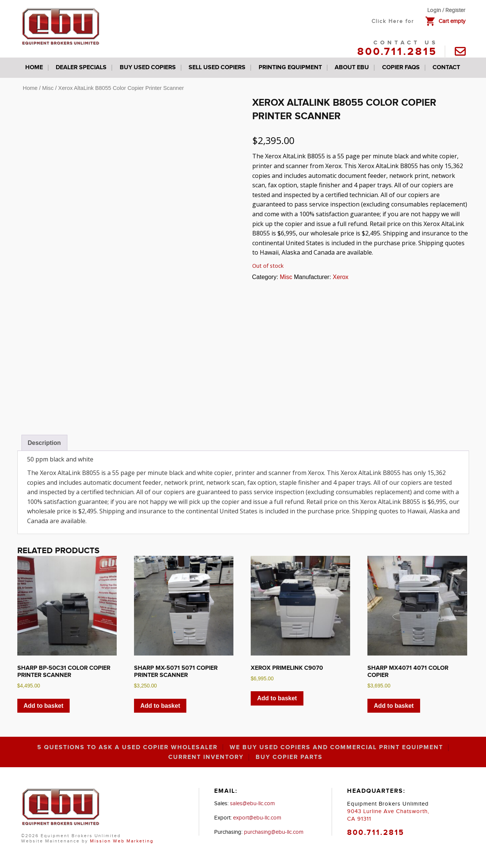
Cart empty (452, 21)
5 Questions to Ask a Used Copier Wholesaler (127, 748)
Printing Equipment (290, 68)
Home (34, 68)
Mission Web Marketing (122, 841)
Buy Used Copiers (148, 68)
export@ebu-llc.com (257, 818)
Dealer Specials (81, 68)
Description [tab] (44, 443)
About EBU (352, 68)
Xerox (341, 277)
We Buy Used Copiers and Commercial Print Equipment (336, 748)
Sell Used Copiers (217, 68)
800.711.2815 (397, 52)
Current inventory (206, 757)
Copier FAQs (401, 68)
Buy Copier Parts (289, 757)
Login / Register (446, 10)
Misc (48, 88)
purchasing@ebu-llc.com (274, 832)
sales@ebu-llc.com (252, 804)
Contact (446, 68)
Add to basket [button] (44, 706)
